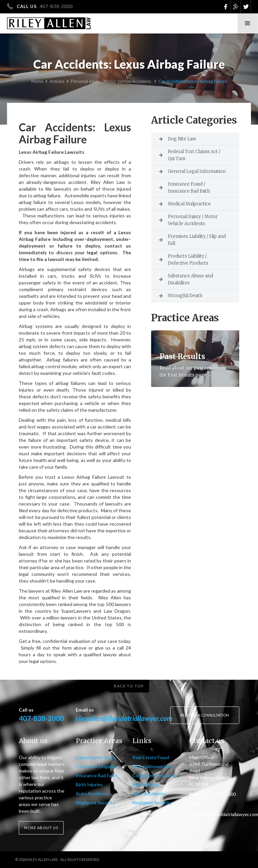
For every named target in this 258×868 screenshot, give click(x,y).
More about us (41, 828)
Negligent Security (95, 803)
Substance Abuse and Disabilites (190, 279)
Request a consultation (205, 715)
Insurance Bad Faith (96, 775)
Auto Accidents (92, 793)
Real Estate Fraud (151, 757)
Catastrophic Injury (96, 757)
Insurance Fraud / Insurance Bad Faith (189, 188)
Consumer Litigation (97, 766)
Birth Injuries (89, 784)
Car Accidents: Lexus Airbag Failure (193, 82)
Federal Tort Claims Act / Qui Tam (194, 155)
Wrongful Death (185, 296)
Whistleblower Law (152, 766)
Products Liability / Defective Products (188, 260)
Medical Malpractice (189, 204)
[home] (49, 21)
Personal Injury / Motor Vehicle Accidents (111, 82)
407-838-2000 (41, 718)
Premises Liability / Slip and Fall (197, 240)
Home (37, 82)
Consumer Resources (155, 775)
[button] (248, 23)
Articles (57, 82)
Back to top (129, 686)
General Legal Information (197, 171)
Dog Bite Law (182, 139)
